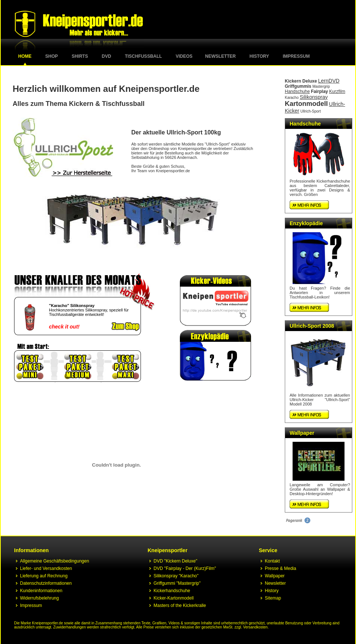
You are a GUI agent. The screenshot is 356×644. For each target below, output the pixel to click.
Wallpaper (302, 433)
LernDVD (329, 81)
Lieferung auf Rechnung (44, 576)
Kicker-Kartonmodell (174, 598)
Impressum (296, 56)
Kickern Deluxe (301, 81)
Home (25, 56)
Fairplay (319, 91)
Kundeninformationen (41, 591)
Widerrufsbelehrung (39, 598)
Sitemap (273, 598)
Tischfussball (144, 56)
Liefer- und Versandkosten (46, 568)
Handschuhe (297, 91)
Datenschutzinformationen (46, 583)
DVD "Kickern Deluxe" (175, 561)
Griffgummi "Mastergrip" (177, 583)
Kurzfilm (337, 91)
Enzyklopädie (306, 223)
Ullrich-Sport (311, 111)
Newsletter (220, 56)
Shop (52, 56)
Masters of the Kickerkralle (180, 605)
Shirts (80, 56)
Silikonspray (314, 97)
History (259, 56)
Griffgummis (298, 86)
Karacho (292, 98)
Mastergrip (321, 86)
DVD (106, 56)
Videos (184, 56)
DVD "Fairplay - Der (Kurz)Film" (185, 568)
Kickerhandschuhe (172, 591)
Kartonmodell (306, 104)
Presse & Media (281, 568)
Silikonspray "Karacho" (176, 576)
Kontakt (272, 561)
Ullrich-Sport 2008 (312, 326)
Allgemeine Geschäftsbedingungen (55, 561)
